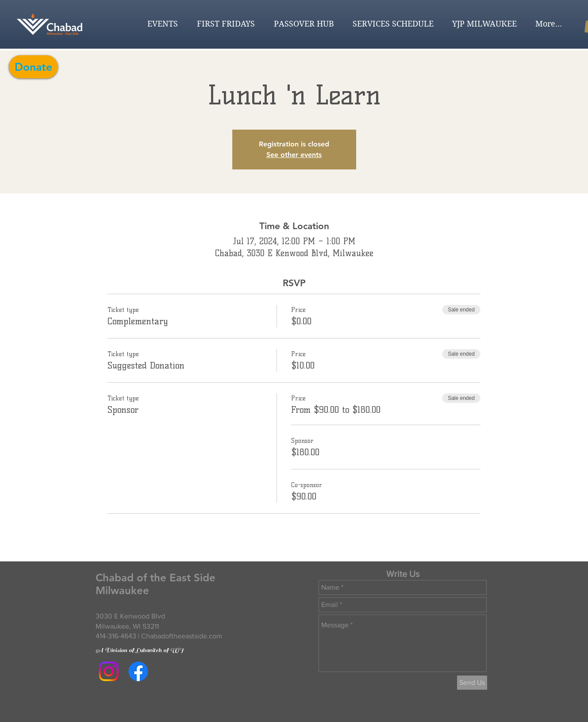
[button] (160, 24)
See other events (294, 155)
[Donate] (33, 67)
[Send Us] (472, 683)
